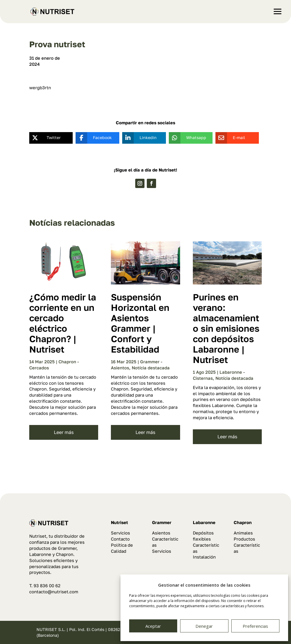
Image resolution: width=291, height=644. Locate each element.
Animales (243, 533)
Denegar (204, 626)
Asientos (161, 533)
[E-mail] (233, 138)
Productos (244, 539)
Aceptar (153, 626)
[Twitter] (47, 138)
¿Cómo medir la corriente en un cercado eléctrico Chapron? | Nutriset (63, 323)
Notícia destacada (151, 368)
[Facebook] (93, 138)
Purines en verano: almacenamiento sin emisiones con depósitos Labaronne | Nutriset (226, 328)
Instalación (204, 557)
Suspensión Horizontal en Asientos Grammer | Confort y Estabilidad (140, 323)
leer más (64, 432)
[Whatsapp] (186, 138)
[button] (282, 9)
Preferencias (255, 626)
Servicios (120, 533)
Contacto (120, 539)
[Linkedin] (140, 138)
